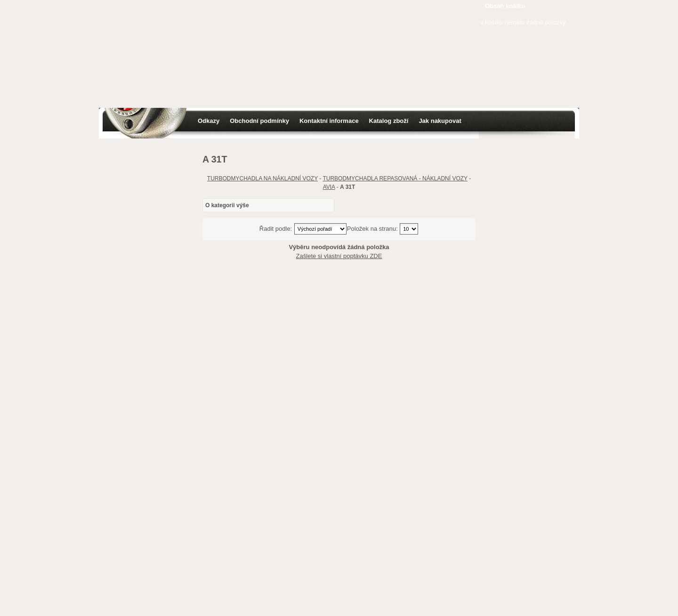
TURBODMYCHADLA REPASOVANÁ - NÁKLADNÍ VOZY (395, 178)
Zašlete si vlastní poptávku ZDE (339, 256)
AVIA (329, 187)
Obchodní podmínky (259, 121)
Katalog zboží (389, 121)
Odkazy (209, 121)
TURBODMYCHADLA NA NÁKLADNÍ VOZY (262, 178)
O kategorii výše (227, 205)
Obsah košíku (505, 6)
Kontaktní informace (329, 121)
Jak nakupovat (440, 121)
